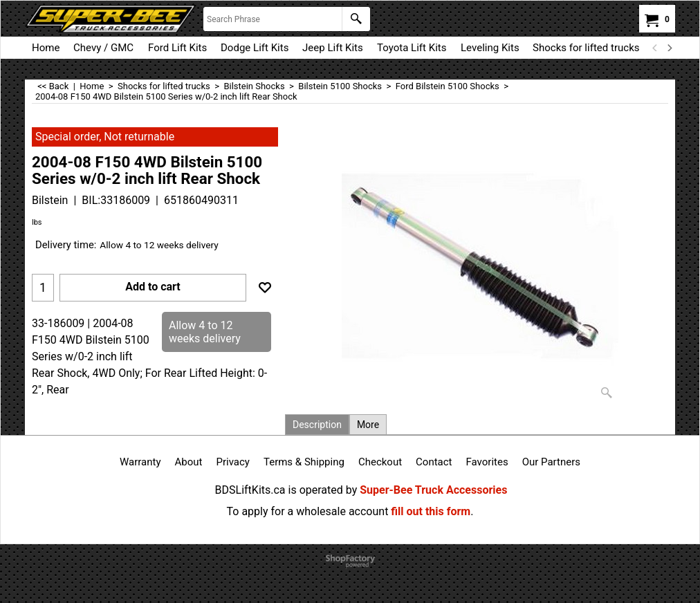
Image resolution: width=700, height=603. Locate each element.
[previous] (655, 48)
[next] (669, 48)
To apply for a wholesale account (308, 511)
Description (317, 425)
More (368, 425)
